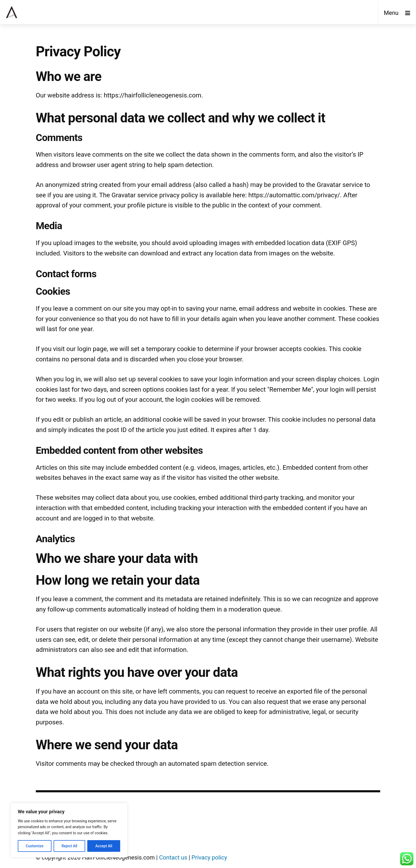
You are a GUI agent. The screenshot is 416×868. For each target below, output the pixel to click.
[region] (69, 830)
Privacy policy (209, 858)
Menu (391, 13)
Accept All (104, 846)
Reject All (69, 846)
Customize (35, 846)
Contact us (173, 858)
